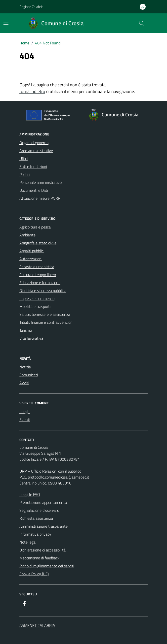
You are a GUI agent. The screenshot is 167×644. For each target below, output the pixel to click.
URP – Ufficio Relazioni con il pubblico (50, 471)
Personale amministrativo (41, 182)
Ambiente (27, 235)
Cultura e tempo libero (38, 275)
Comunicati (29, 375)
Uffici (23, 159)
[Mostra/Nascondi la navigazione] (6, 23)
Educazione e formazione (40, 283)
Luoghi (25, 412)
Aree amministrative (36, 151)
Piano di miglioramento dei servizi (47, 566)
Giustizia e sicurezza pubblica (43, 290)
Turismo (26, 330)
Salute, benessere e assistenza (45, 314)
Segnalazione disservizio (39, 510)
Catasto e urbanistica (37, 267)
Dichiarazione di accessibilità (42, 550)
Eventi (25, 419)
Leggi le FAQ (30, 494)
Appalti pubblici (32, 251)
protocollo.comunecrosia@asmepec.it (59, 477)
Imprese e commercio (37, 298)
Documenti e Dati (34, 190)
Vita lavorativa (31, 338)
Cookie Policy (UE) (34, 574)
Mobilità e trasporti (35, 306)
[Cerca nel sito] (142, 23)
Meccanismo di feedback (40, 558)
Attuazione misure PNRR (40, 198)
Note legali (28, 542)
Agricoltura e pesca (35, 227)
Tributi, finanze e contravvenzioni (46, 322)
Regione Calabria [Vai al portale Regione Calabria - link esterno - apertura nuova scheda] (31, 7)
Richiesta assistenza (36, 518)
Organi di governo (34, 143)
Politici (25, 174)
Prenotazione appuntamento (43, 502)
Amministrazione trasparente (43, 526)
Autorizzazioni (31, 259)
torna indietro (32, 91)
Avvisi (24, 383)
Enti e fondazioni (33, 166)
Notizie (25, 367)
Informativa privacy (35, 534)
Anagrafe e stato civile (38, 243)
